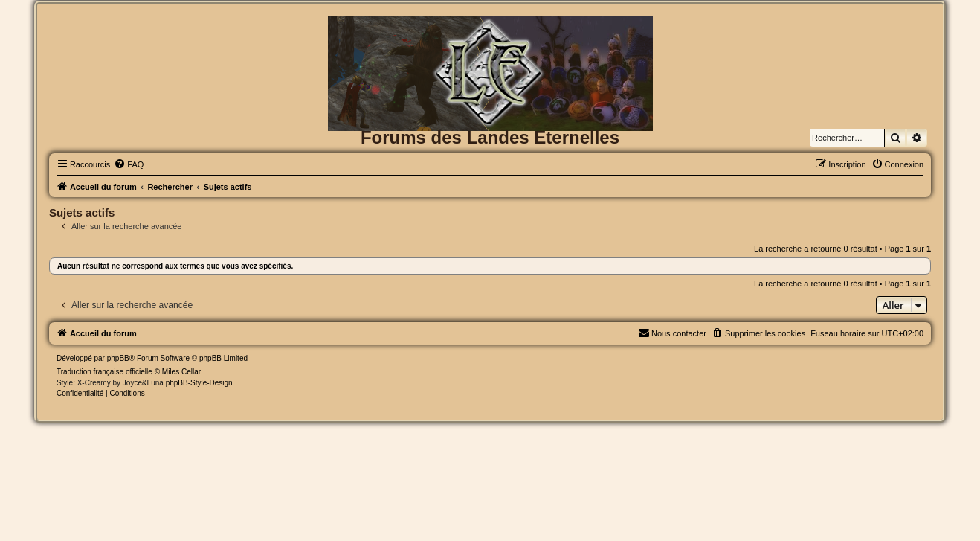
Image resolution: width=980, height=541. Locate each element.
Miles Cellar (181, 372)
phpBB (118, 358)
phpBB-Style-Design (199, 383)
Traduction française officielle (104, 372)
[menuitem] (129, 164)
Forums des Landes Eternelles (490, 137)
